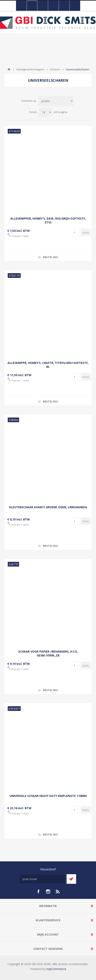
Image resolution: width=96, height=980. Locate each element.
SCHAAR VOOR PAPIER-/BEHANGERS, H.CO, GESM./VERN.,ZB (48, 653)
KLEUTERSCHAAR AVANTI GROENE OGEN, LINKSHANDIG (48, 507)
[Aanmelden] (42, 879)
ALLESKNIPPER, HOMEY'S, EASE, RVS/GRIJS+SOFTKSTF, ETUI (48, 220)
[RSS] (58, 892)
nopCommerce (56, 969)
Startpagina (9, 69)
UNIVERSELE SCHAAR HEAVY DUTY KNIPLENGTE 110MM (48, 796)
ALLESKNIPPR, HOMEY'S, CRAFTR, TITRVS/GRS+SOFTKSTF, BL (48, 365)
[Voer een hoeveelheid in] (76, 232)
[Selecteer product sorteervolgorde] (56, 101)
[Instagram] (48, 892)
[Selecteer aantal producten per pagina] (45, 112)
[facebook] (38, 892)
